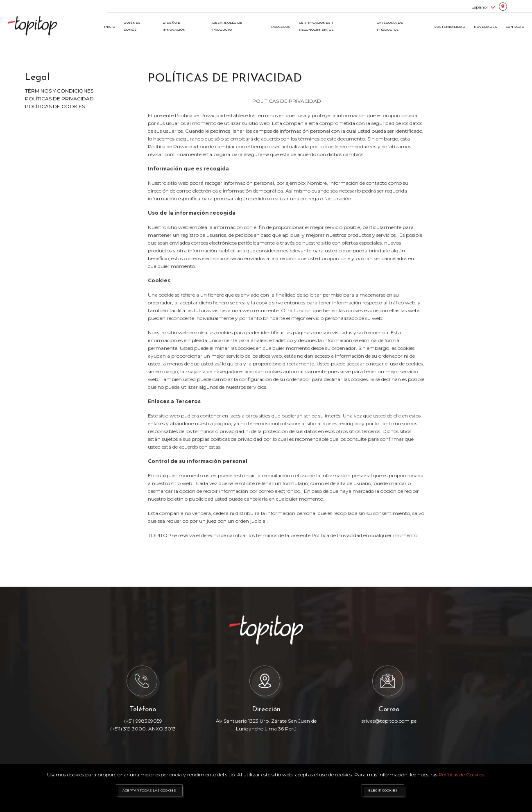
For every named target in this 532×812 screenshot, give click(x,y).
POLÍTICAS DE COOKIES (55, 106)
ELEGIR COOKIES (383, 790)
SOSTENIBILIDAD (450, 27)
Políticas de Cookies (461, 775)
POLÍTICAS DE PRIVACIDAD (59, 99)
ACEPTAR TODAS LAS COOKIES (149, 790)
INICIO (110, 27)
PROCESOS (281, 27)
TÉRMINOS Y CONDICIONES (59, 91)
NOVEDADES (486, 27)
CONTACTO (515, 27)
